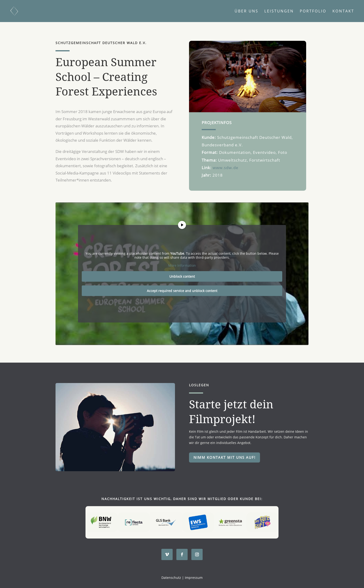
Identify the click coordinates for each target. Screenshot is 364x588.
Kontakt (343, 11)
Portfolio (313, 11)
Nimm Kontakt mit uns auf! (225, 457)
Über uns (247, 11)
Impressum (194, 578)
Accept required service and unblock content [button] (182, 291)
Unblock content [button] (182, 276)
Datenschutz (171, 578)
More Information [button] (182, 266)
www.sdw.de (226, 168)
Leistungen (279, 11)
